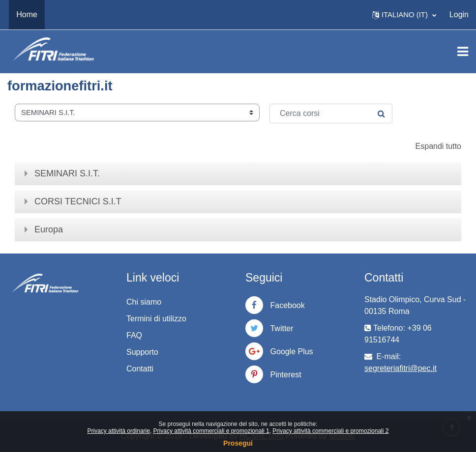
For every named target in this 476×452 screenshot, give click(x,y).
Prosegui (238, 443)
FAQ (134, 335)
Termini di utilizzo (156, 319)
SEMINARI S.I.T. (67, 173)
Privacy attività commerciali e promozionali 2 (330, 431)
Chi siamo (144, 302)
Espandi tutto (438, 146)
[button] (404, 15)
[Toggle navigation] (463, 52)
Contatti (140, 369)
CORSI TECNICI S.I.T (78, 201)
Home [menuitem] (27, 14)
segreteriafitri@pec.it (401, 368)
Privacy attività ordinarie (119, 431)
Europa (49, 229)
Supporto (142, 352)
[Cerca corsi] (331, 113)
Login (459, 14)
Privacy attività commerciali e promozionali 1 (211, 431)
